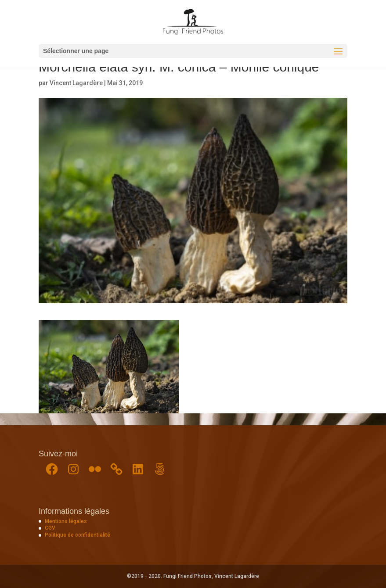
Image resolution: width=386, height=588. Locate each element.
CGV (50, 528)
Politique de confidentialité (78, 535)
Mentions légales (66, 521)
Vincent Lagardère (76, 83)
